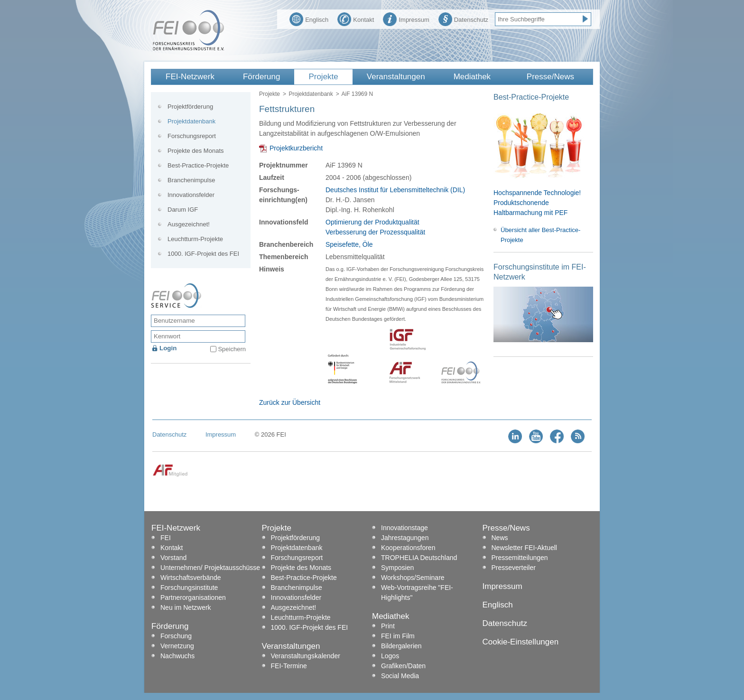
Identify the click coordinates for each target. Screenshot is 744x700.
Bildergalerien (401, 646)
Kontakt (356, 19)
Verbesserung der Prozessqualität (375, 232)
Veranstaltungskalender (306, 656)
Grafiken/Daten (403, 666)
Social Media (400, 676)
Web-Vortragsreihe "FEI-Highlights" (417, 593)
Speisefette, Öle (349, 244)
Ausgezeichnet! (189, 224)
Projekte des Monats (196, 151)
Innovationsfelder (191, 195)
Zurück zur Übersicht (290, 402)
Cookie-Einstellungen (521, 642)
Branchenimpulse (191, 180)
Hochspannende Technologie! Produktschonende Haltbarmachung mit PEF (537, 203)
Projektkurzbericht (296, 148)
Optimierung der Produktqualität (372, 222)
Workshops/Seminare (413, 578)
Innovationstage (405, 528)
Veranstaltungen (396, 77)
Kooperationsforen (408, 548)
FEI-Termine (289, 666)
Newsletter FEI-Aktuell (524, 548)
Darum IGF (183, 210)
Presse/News (550, 77)
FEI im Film (398, 636)
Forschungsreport (192, 136)
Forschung (176, 636)
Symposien (397, 568)
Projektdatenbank (311, 94)
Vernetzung (177, 646)
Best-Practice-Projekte (198, 165)
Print (388, 626)
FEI (166, 538)
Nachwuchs (177, 656)
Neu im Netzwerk (186, 607)
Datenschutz (463, 19)
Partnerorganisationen (193, 597)
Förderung (261, 77)
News (500, 538)
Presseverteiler (514, 568)
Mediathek (472, 77)
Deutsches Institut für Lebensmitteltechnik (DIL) (395, 190)
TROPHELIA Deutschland (419, 558)
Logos (390, 656)
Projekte (323, 77)
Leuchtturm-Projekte (195, 239)
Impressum (406, 19)
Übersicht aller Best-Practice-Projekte (540, 235)
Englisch (309, 19)
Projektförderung (190, 107)
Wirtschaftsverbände (191, 578)
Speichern (232, 349)
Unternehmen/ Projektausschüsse (210, 568)
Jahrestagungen (405, 538)
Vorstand (173, 558)
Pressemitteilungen (520, 558)
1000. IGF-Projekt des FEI (203, 254)
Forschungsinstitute (189, 588)
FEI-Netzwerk (190, 77)
